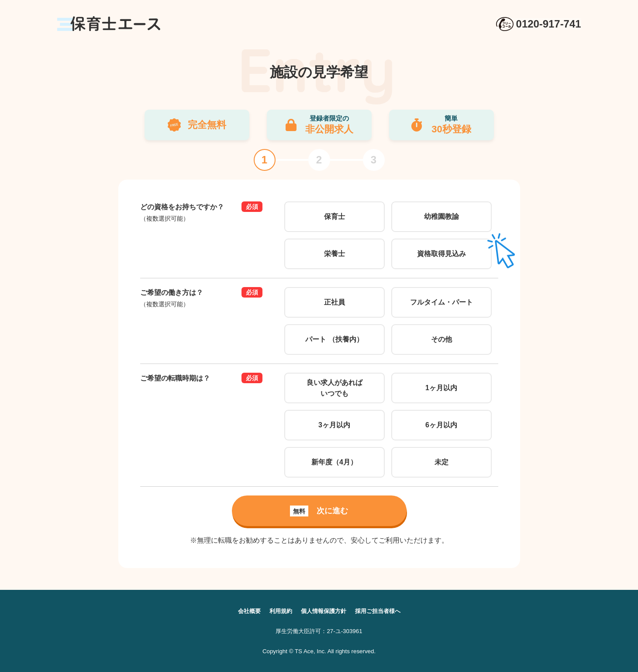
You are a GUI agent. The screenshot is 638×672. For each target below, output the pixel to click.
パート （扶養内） (334, 339)
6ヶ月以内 (441, 425)
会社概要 (245, 611)
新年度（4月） (334, 462)
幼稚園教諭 (441, 216)
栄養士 (335, 254)
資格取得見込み (441, 254)
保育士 (335, 216)
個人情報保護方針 (324, 611)
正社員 (335, 302)
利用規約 (278, 611)
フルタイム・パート (441, 302)
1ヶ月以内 (441, 388)
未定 (441, 462)
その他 (441, 339)
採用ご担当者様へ (381, 611)
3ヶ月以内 (334, 425)
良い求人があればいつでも (335, 388)
